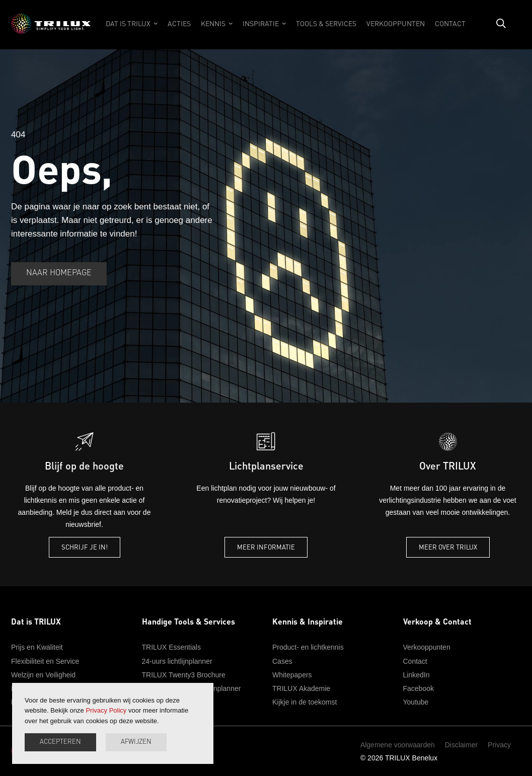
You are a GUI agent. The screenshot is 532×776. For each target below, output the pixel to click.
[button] (132, 28)
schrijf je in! (85, 547)
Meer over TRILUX (448, 547)
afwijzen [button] (136, 742)
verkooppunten (396, 23)
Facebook (419, 688)
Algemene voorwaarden (398, 745)
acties (179, 23)
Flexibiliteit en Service (45, 661)
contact (450, 23)
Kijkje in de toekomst (305, 702)
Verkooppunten (427, 647)
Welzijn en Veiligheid (43, 675)
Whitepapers (292, 675)
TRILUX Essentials (171, 647)
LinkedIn (416, 675)
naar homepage (59, 273)
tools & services (326, 23)
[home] (51, 28)
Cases (282, 661)
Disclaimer (461, 745)
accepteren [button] (60, 742)
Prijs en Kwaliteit (37, 647)
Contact (415, 661)
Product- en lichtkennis (308, 647)
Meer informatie (266, 547)
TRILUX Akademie (301, 688)
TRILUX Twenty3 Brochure (184, 675)
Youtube (416, 702)
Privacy (499, 745)
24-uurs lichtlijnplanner (177, 661)
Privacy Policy (106, 710)
